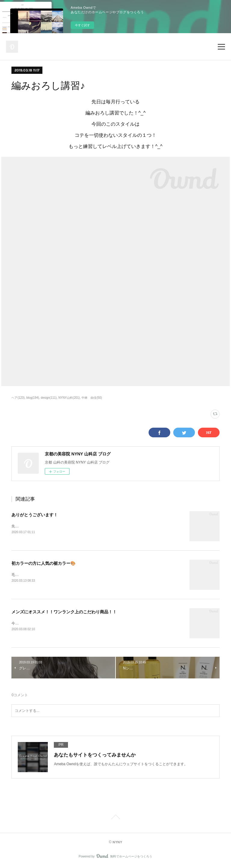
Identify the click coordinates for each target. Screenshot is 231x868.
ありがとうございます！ (35, 515)
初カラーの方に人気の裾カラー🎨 (43, 564)
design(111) (49, 398)
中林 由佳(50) (92, 398)
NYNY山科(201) (69, 398)
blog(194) (33, 398)
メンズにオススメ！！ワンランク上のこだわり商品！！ (64, 612)
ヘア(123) (18, 398)
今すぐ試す (82, 25)
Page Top (115, 819)
